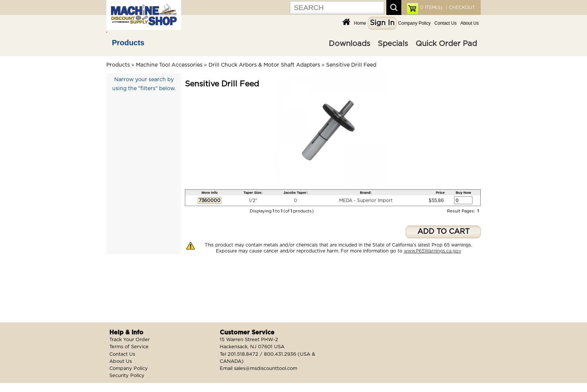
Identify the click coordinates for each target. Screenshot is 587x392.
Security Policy (127, 376)
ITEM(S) (431, 7)
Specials (393, 44)
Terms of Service (129, 347)
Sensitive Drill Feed (351, 65)
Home (360, 23)
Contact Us (445, 23)
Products (128, 43)
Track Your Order (130, 340)
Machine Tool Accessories (169, 65)
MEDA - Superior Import (366, 200)
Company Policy (415, 23)
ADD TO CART (443, 232)
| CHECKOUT (460, 7)
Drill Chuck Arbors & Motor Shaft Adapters (264, 65)
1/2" (253, 200)
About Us (470, 23)
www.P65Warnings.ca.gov (433, 251)
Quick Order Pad (446, 44)
